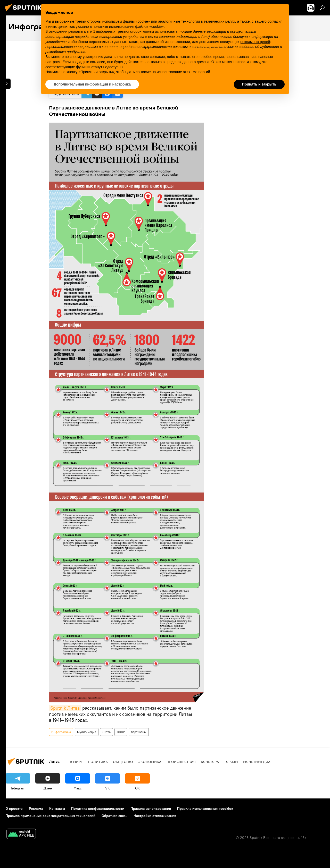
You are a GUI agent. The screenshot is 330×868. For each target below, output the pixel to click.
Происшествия (181, 762)
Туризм (231, 762)
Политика (98, 762)
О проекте (14, 809)
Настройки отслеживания (155, 816)
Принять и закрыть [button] (259, 84)
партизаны (139, 732)
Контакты (57, 809)
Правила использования (151, 809)
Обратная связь (114, 816)
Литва (106, 732)
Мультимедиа (87, 732)
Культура (210, 762)
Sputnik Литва (65, 708)
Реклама (36, 809)
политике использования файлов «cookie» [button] (128, 27)
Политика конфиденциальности (98, 809)
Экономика (150, 762)
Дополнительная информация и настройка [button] (92, 84)
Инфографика (61, 732)
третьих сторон (129, 31)
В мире (76, 762)
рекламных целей (255, 42)
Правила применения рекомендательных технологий (50, 816)
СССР (121, 732)
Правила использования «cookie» (205, 809)
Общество (123, 762)
